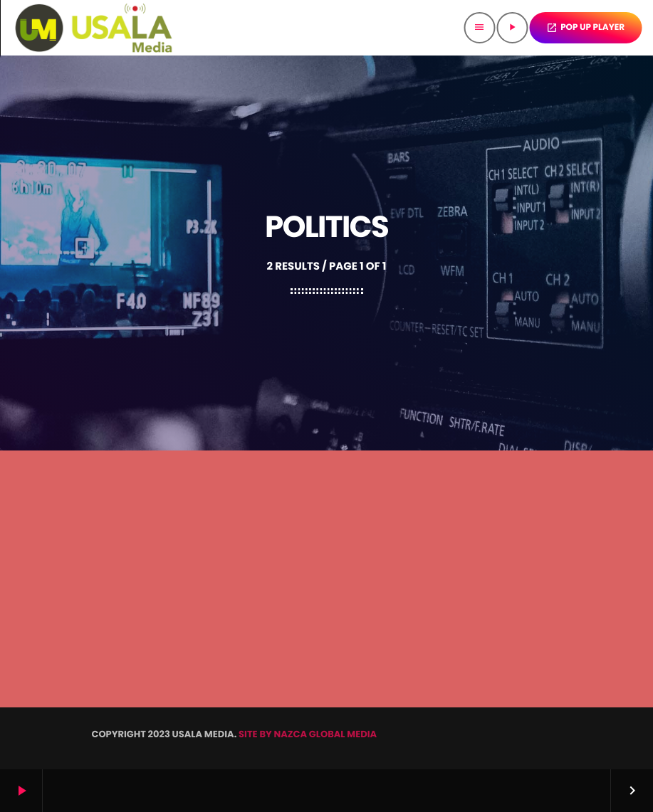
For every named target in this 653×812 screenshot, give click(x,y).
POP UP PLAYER (585, 27)
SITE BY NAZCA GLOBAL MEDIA (308, 734)
